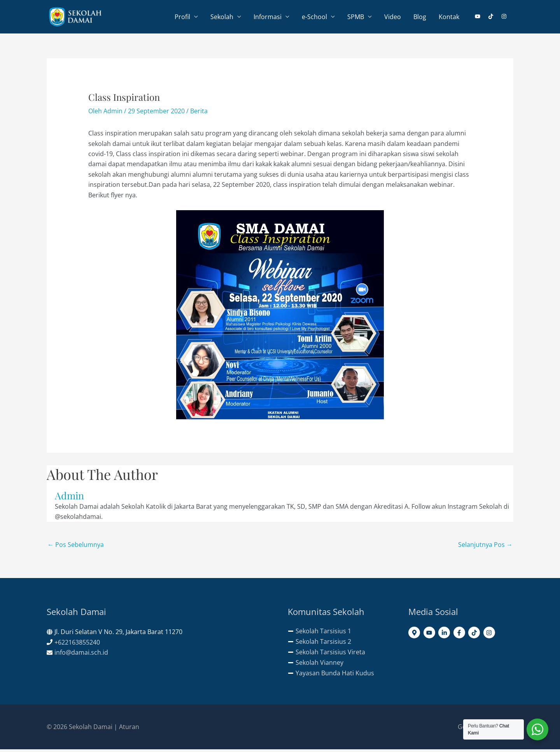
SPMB (356, 18)
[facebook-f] (460, 635)
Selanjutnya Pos (485, 547)
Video (393, 18)
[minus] (319, 633)
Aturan (129, 729)
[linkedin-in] (445, 635)
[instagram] (504, 18)
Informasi (268, 18)
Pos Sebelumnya (76, 547)
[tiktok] (494, 18)
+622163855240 (77, 645)
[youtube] (481, 18)
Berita (199, 113)
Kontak (449, 18)
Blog (420, 18)
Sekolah (222, 18)
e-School (314, 18)
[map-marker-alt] (415, 635)
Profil (182, 18)
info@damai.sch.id (81, 655)
